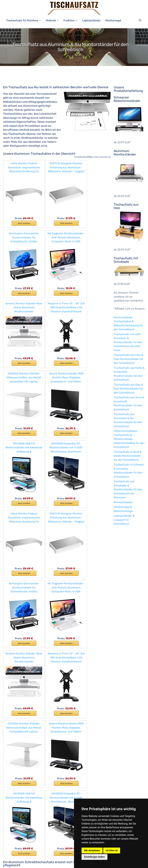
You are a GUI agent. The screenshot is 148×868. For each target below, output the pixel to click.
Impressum (32, 863)
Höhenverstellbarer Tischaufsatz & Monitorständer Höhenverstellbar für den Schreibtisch (129, 439)
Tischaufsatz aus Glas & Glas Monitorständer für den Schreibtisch (128, 389)
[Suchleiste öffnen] (141, 20)
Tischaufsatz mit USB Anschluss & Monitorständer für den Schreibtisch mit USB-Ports (128, 342)
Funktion (72, 20)
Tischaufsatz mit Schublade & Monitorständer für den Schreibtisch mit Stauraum (128, 489)
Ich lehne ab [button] (112, 850)
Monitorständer (123, 502)
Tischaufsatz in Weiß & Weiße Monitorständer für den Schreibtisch (128, 456)
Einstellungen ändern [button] (94, 857)
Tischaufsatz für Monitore (25, 20)
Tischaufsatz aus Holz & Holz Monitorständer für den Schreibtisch (128, 359)
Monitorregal (113, 20)
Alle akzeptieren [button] (92, 850)
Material (54, 20)
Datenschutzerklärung (52, 863)
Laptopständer (91, 20)
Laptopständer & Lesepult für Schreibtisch (124, 520)
